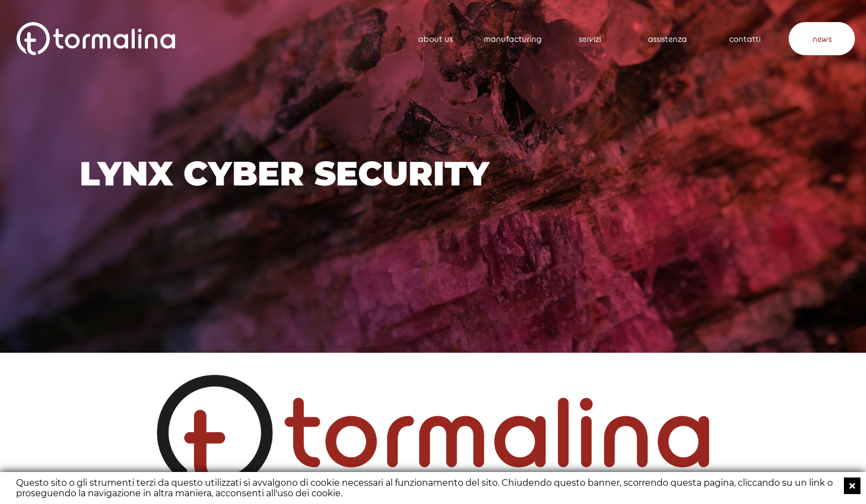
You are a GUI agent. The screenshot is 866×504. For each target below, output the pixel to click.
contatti (745, 39)
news (822, 39)
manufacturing (513, 39)
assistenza (667, 39)
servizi (590, 39)
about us (435, 39)
